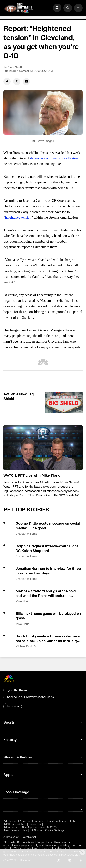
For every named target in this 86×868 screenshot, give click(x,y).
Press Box (35, 824)
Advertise (25, 821)
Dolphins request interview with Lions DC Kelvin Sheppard (47, 549)
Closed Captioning (57, 821)
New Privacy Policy (16, 830)
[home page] (18, 8)
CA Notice (36, 830)
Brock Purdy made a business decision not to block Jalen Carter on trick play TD (48, 639)
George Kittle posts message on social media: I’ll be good (48, 526)
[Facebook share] (7, 82)
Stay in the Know (15, 690)
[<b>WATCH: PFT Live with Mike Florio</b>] (43, 448)
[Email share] (26, 82)
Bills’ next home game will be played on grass (48, 616)
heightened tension (18, 217)
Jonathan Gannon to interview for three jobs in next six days (48, 571)
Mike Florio (22, 601)
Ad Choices (10, 821)
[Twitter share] (17, 82)
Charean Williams (26, 534)
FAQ (73, 821)
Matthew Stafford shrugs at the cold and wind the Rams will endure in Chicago (46, 593)
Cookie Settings (55, 830)
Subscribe (13, 707)
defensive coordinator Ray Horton (54, 158)
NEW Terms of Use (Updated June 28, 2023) (31, 827)
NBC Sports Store (15, 824)
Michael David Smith (28, 647)
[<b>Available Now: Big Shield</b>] (64, 402)
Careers (38, 821)
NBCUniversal (28, 837)
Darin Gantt (15, 68)
